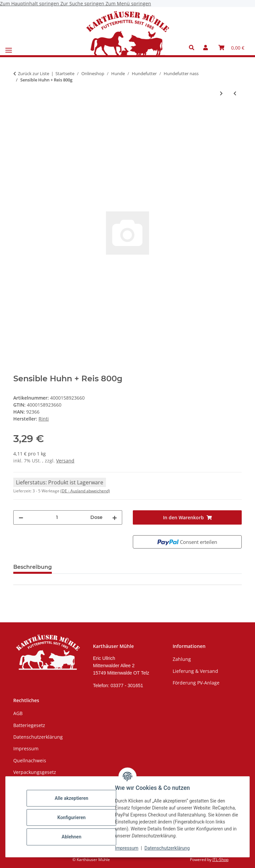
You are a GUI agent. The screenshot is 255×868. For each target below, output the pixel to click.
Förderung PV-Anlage (196, 683)
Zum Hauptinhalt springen (30, 3)
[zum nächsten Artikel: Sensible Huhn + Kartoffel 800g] (221, 93)
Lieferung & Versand (195, 671)
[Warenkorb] (231, 48)
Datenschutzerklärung (169, 848)
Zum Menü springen (128, 3)
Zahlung (182, 659)
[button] (193, 48)
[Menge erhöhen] (115, 517)
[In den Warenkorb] (19, 115)
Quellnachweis (30, 760)
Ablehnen (73, 837)
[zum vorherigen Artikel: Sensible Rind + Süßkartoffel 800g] (235, 93)
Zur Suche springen (83, 3)
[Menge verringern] (21, 517)
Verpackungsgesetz (35, 772)
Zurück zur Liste (34, 73)
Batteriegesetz (29, 725)
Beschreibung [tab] (33, 567)
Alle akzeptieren (73, 798)
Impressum (128, 848)
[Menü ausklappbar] (9, 48)
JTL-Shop (220, 860)
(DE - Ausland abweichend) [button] (85, 491)
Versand (65, 461)
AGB (18, 713)
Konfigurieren (73, 817)
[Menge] (57, 517)
